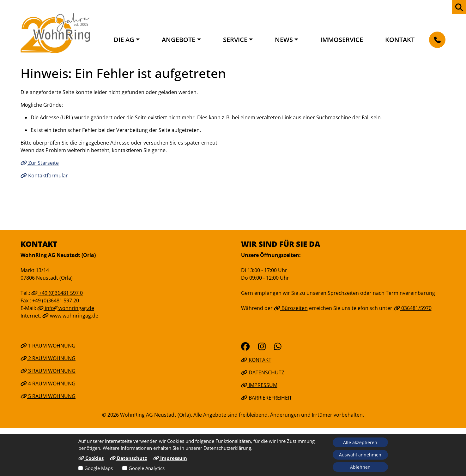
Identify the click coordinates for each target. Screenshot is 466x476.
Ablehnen (360, 467)
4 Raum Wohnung (48, 384)
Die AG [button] (124, 40)
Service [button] (235, 40)
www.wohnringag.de (70, 316)
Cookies (91, 458)
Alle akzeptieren (360, 442)
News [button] (284, 40)
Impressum (259, 385)
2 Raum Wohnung (48, 358)
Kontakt (400, 40)
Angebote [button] (179, 40)
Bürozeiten (291, 308)
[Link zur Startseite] (55, 33)
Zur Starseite (40, 163)
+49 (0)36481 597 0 (57, 293)
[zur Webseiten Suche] (459, 7)
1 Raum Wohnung (48, 346)
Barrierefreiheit (266, 398)
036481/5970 (413, 308)
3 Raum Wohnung (48, 371)
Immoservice (342, 40)
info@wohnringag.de (66, 308)
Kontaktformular (44, 176)
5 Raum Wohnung (48, 396)
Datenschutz (263, 372)
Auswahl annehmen (360, 455)
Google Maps (99, 468)
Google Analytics (147, 468)
